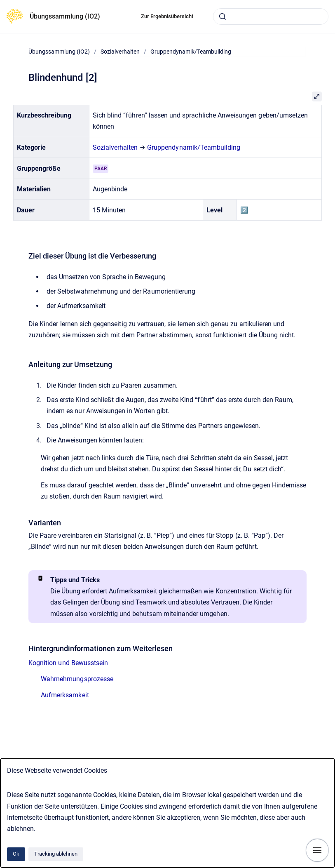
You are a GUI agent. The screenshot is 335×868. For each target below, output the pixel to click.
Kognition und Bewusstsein (68, 663)
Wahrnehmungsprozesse (77, 679)
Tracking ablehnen (56, 854)
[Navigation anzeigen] (317, 850)
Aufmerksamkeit (65, 695)
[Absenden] (223, 16)
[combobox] (271, 16)
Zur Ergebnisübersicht (167, 16)
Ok (16, 854)
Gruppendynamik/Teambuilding (191, 52)
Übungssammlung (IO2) (65, 16)
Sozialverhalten (120, 52)
